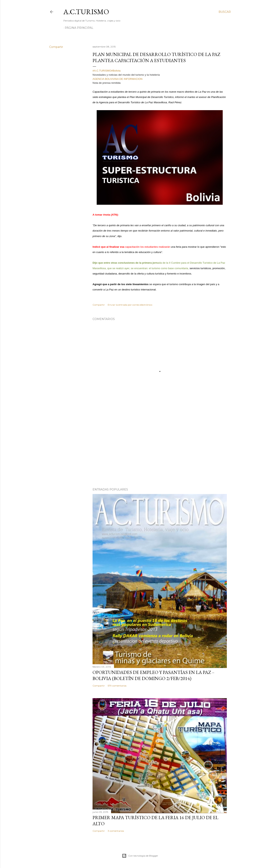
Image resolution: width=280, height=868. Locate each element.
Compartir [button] (56, 47)
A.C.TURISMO (86, 12)
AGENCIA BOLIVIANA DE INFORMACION (117, 79)
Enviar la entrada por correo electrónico (130, 305)
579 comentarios (117, 686)
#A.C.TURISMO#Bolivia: (108, 71)
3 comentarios (116, 831)
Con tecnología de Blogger (140, 856)
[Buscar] (225, 12)
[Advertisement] (160, 450)
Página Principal (79, 28)
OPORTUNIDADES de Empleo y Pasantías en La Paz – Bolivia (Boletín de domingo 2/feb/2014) (153, 675)
